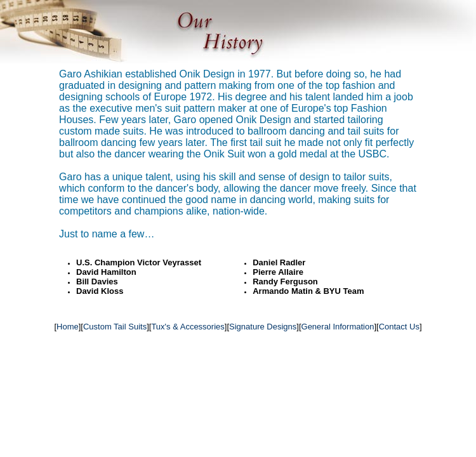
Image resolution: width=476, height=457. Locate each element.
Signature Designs (263, 327)
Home (68, 327)
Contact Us (399, 327)
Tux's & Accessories (188, 327)
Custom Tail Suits (115, 327)
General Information (338, 327)
